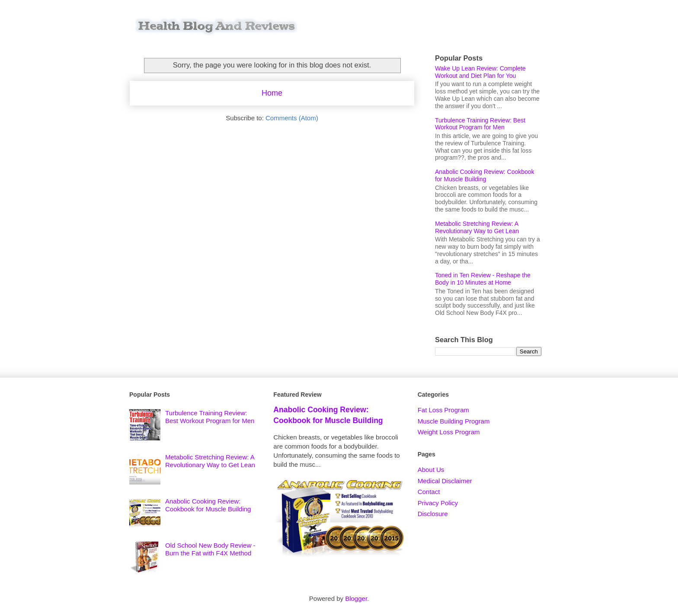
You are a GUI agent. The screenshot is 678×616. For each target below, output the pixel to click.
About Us (431, 470)
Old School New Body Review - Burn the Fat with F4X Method (210, 549)
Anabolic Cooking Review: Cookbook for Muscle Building (485, 175)
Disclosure (433, 514)
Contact (429, 492)
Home (272, 93)
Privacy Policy (438, 503)
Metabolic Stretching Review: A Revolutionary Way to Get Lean (477, 227)
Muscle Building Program (454, 421)
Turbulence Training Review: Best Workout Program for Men (480, 124)
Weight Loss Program (449, 432)
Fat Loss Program (443, 410)
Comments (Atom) (292, 118)
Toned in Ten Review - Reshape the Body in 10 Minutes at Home (483, 279)
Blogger (356, 598)
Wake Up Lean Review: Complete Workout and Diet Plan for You (480, 72)
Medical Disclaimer (445, 481)
